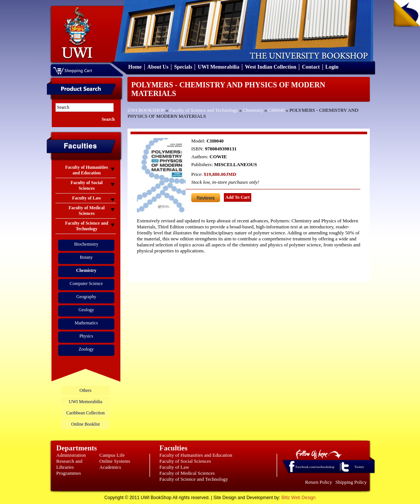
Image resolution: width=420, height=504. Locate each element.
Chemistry (253, 110)
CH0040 (276, 110)
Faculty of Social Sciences (185, 461)
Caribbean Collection (85, 413)
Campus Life (112, 455)
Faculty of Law (174, 467)
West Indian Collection (271, 67)
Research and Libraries (69, 464)
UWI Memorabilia (218, 67)
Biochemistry (86, 244)
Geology (86, 310)
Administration (71, 455)
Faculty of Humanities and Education (196, 455)
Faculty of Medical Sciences (187, 473)
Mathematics (86, 323)
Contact (311, 67)
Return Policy (319, 482)
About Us (158, 67)
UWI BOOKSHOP (146, 110)
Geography (86, 297)
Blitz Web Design (299, 498)
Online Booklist (85, 424)
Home (135, 67)
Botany (86, 257)
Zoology (86, 349)
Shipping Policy (351, 482)
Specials (183, 67)
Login (332, 67)
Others (85, 390)
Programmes (69, 473)
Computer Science (86, 283)
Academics (110, 467)
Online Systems (115, 461)
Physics (86, 336)
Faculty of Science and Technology (204, 110)
